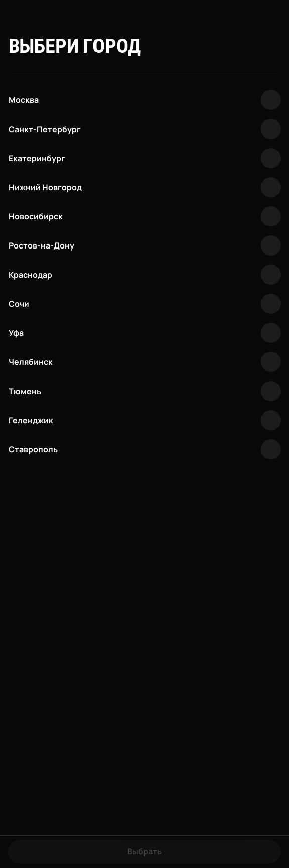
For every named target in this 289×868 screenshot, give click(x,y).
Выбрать (144, 851)
